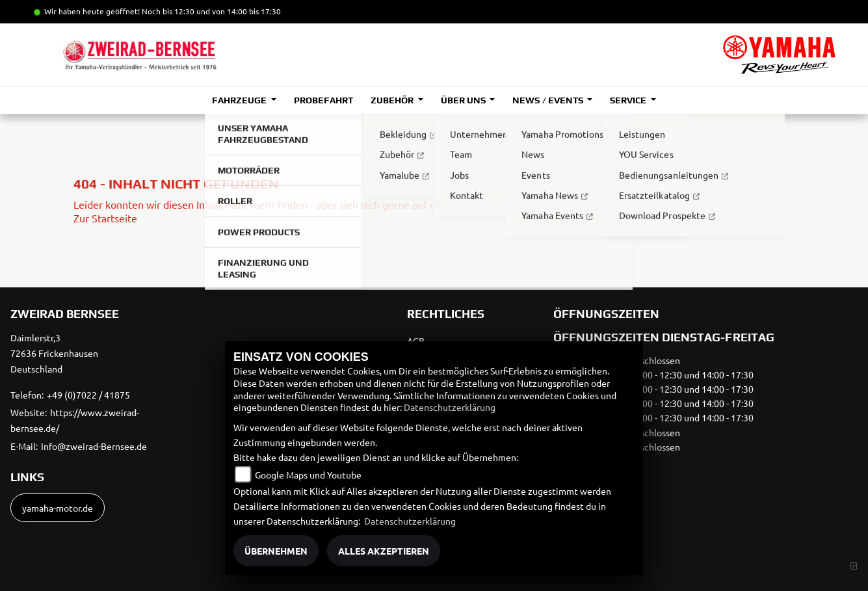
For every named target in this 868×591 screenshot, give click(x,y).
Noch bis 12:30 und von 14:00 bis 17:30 (211, 11)
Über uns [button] (464, 100)
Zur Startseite (105, 218)
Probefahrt (323, 100)
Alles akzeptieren (384, 551)
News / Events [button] (548, 100)
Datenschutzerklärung (450, 407)
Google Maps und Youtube (308, 475)
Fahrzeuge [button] (240, 100)
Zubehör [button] (393, 100)
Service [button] (629, 100)
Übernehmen (276, 551)
